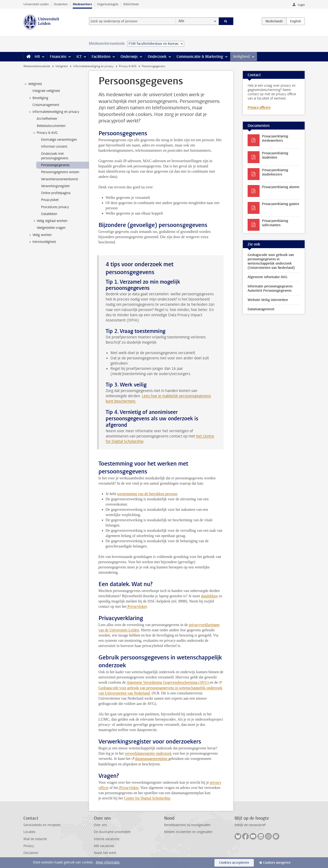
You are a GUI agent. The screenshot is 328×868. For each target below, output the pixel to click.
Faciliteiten (101, 57)
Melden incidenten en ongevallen (188, 832)
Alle (181, 21)
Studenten (61, 4)
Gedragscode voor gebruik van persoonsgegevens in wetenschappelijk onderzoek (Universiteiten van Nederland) (271, 261)
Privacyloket (137, 606)
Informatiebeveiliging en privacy (93, 66)
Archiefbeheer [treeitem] (47, 119)
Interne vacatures (107, 839)
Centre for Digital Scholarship (147, 798)
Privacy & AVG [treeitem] (45, 133)
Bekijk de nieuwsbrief (250, 825)
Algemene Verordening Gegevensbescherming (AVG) (168, 682)
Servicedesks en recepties (42, 825)
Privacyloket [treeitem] (50, 200)
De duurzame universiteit (112, 832)
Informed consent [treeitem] (54, 147)
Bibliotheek (131, 4)
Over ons (100, 825)
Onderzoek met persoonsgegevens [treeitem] (55, 156)
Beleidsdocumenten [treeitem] (51, 126)
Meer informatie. (108, 862)
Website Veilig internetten (268, 300)
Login (301, 5)
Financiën (58, 57)
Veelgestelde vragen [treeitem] (51, 228)
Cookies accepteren (234, 863)
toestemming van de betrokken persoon (147, 494)
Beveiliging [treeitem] (38, 98)
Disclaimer (31, 853)
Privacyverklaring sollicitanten (275, 223)
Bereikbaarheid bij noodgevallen (187, 825)
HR (37, 57)
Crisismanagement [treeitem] (46, 105)
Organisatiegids (108, 4)
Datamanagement (261, 309)
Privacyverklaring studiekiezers (275, 172)
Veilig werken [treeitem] (40, 235)
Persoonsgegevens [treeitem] (55, 165)
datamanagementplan (152, 759)
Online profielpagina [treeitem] (56, 193)
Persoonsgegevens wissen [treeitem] (60, 172)
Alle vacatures (104, 846)
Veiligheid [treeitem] (33, 84)
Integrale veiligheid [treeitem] (46, 91)
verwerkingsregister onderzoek (148, 753)
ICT (79, 57)
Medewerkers (82, 4)
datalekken (209, 596)
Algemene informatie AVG (268, 277)
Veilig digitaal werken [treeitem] (50, 221)
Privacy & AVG (128, 66)
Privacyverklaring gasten (281, 204)
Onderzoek (157, 57)
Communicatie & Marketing (200, 57)
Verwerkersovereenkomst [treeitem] (60, 179)
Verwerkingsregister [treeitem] (55, 186)
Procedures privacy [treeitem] (55, 207)
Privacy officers (259, 108)
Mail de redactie (35, 839)
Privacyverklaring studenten (275, 155)
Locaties (29, 832)
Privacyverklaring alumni (281, 187)
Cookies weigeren (277, 863)
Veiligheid (241, 57)
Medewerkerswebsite (37, 66)
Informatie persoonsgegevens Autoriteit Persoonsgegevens (270, 288)
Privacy (29, 846)
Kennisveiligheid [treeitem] (42, 242)
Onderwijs (129, 57)
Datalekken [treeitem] (49, 214)
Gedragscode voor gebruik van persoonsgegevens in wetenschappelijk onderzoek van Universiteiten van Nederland (160, 690)
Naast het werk (105, 853)
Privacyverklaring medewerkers (275, 138)
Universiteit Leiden (36, 4)
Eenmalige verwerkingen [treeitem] (59, 140)
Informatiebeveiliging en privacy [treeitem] (54, 112)
